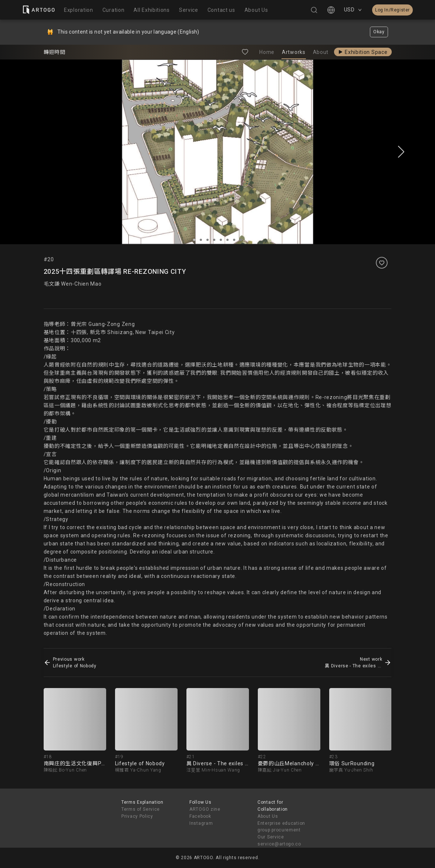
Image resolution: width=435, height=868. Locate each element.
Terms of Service (141, 809)
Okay (379, 32)
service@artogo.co (279, 844)
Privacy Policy (137, 816)
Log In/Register (392, 10)
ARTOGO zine (205, 809)
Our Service (271, 837)
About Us (268, 816)
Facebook (200, 816)
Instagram (201, 823)
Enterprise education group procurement (281, 827)
